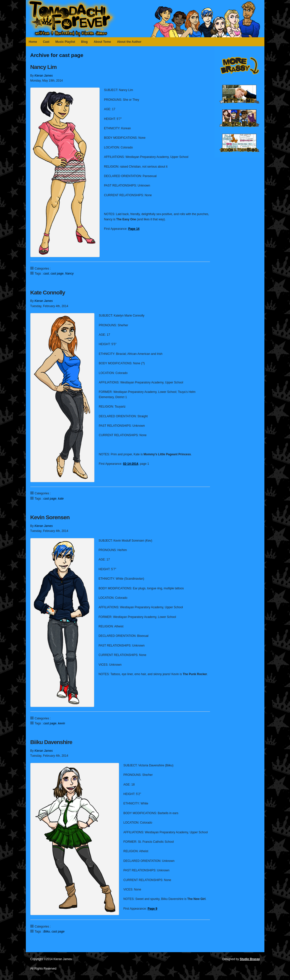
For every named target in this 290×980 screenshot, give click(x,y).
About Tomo (102, 42)
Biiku (47, 932)
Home (33, 42)
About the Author (129, 42)
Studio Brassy (250, 959)
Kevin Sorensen (50, 517)
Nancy (69, 274)
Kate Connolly (48, 292)
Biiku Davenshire (51, 742)
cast (46, 274)
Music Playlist (65, 42)
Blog (84, 42)
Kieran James (44, 76)
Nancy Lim (43, 67)
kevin (62, 723)
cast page (57, 274)
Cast (46, 42)
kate (61, 499)
